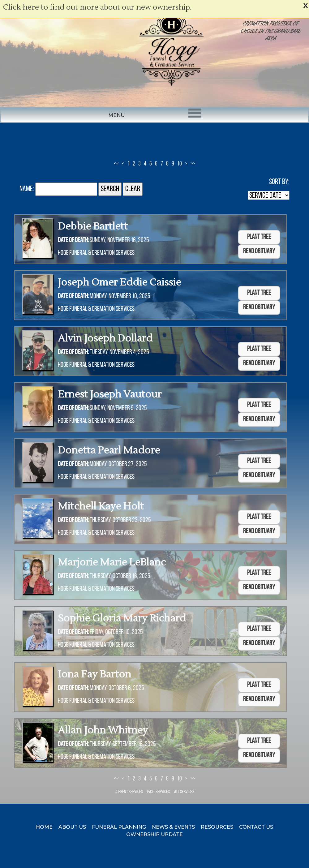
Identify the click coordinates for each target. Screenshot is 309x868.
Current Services (129, 792)
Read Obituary (259, 252)
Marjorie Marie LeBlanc (112, 562)
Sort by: (279, 182)
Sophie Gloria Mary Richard (122, 618)
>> (193, 164)
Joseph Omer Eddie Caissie (119, 282)
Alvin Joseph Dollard (105, 338)
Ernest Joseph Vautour (110, 394)
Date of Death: (73, 241)
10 (180, 164)
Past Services (159, 792)
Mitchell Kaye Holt (101, 506)
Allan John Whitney (103, 730)
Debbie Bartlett (93, 226)
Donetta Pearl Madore (109, 450)
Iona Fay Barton (94, 674)
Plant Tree (259, 237)
